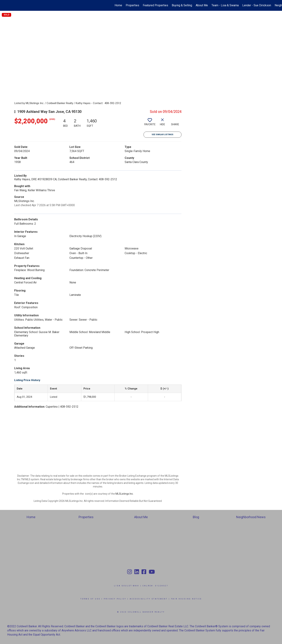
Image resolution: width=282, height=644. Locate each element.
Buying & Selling (182, 5)
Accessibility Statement (149, 599)
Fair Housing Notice (186, 599)
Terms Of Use (90, 599)
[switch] (150, 123)
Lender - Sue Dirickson (257, 5)
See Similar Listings (162, 135)
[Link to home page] (5, 5)
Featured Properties (155, 5)
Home (118, 5)
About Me (202, 5)
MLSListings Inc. (124, 494)
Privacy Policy (115, 599)
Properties (132, 5)
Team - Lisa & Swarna (225, 5)
